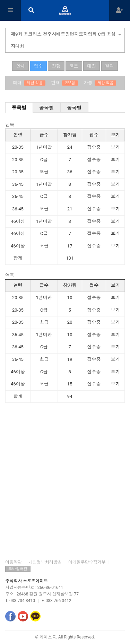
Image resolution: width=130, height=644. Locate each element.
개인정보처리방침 (45, 562)
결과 (110, 66)
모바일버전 (18, 569)
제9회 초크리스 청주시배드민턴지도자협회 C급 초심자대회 (66, 39)
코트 (74, 66)
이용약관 (14, 562)
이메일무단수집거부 (87, 562)
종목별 (19, 108)
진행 (56, 66)
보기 (115, 147)
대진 (92, 66)
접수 (38, 66)
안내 (20, 66)
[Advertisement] (65, 480)
